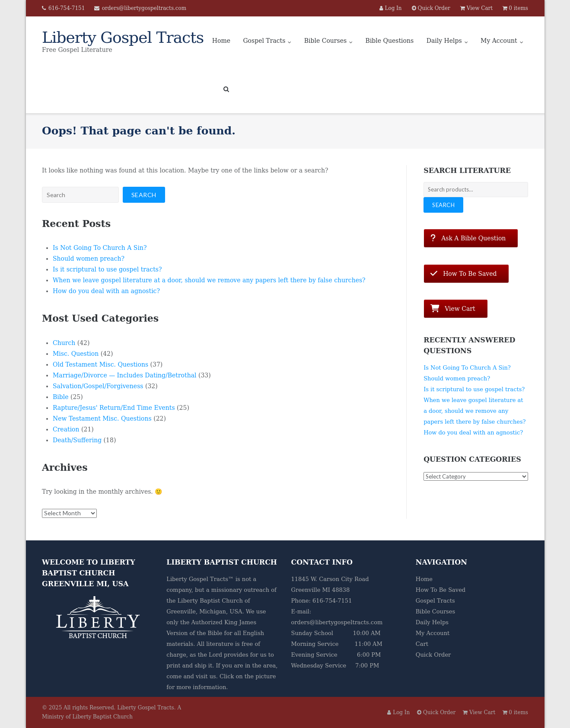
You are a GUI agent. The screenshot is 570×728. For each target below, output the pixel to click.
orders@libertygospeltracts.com (144, 8)
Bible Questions (390, 41)
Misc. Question (76, 354)
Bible (61, 397)
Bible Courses (325, 41)
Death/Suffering (77, 440)
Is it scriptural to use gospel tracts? (107, 269)
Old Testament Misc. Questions (100, 364)
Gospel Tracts (264, 41)
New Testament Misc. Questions (102, 418)
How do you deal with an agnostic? (106, 291)
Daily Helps (444, 41)
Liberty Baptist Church (210, 601)
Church (64, 343)
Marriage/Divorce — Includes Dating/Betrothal (125, 375)
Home (221, 41)
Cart (422, 644)
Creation (66, 429)
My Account (499, 41)
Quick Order (433, 655)
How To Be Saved (441, 590)
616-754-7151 (67, 8)
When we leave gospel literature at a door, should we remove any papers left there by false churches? (209, 280)
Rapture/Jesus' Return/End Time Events (114, 408)
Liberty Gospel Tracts (146, 708)
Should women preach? (89, 259)
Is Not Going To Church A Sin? (100, 248)
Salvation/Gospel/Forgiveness (98, 386)
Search (443, 205)
